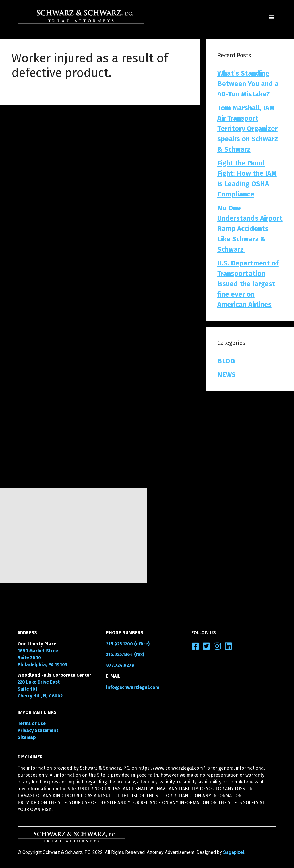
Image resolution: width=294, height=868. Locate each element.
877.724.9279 (120, 665)
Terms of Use (32, 723)
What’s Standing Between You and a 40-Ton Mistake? (248, 84)
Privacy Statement (38, 730)
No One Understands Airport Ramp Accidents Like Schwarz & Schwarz (250, 229)
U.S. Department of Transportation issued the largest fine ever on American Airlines (248, 284)
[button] (272, 17)
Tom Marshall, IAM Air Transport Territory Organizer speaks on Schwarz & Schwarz (248, 129)
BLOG (226, 361)
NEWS (227, 375)
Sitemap (27, 737)
